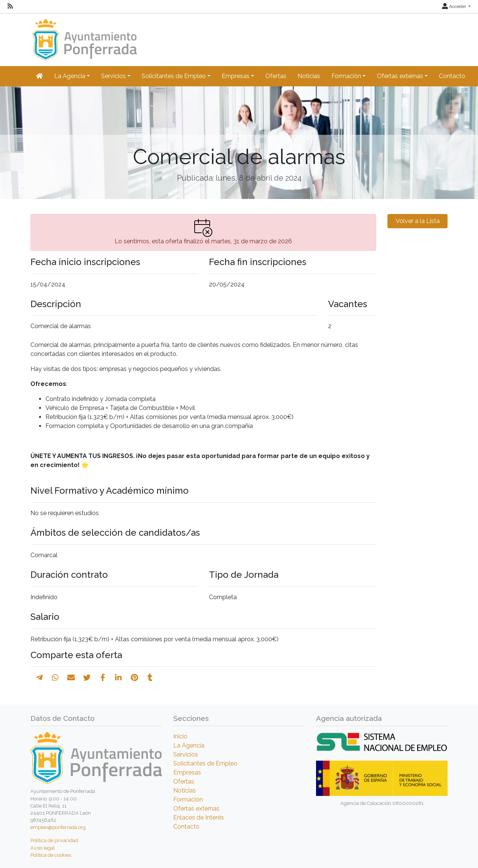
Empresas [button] (236, 76)
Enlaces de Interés (199, 818)
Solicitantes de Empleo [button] (174, 76)
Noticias (309, 76)
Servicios (186, 754)
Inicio (180, 736)
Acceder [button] (455, 6)
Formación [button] (346, 76)
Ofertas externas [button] (400, 76)
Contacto (452, 76)
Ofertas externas (196, 808)
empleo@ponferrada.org (58, 827)
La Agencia (189, 745)
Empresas (187, 772)
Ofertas (276, 76)
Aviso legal (43, 848)
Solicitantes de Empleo (205, 763)
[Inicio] (84, 36)
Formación (188, 799)
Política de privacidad (54, 840)
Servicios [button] (113, 76)
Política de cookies (51, 855)
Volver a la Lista (418, 221)
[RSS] (10, 6)
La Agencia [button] (70, 76)
